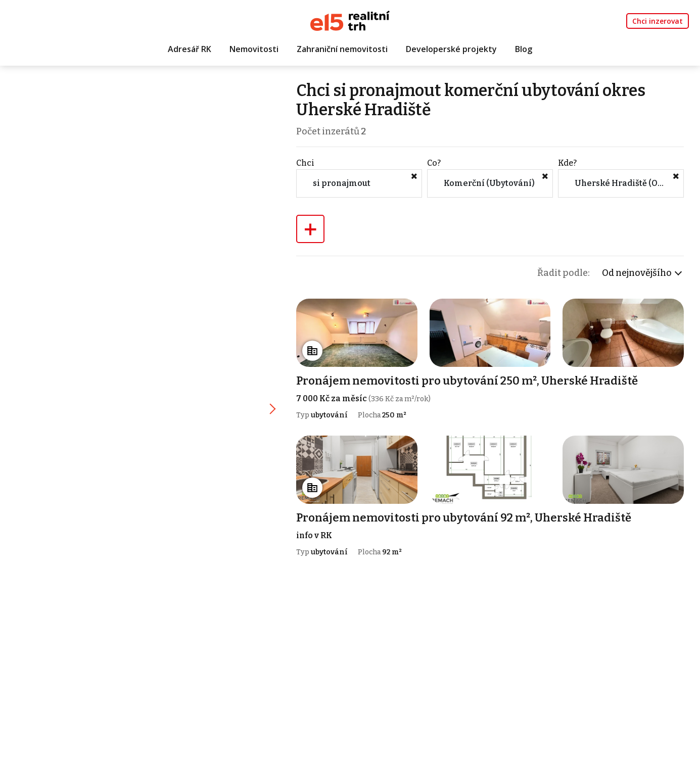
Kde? (567, 163)
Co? (434, 163)
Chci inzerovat (658, 21)
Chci (305, 163)
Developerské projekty (451, 49)
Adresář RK (190, 49)
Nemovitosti (254, 49)
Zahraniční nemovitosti (342, 49)
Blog (524, 49)
